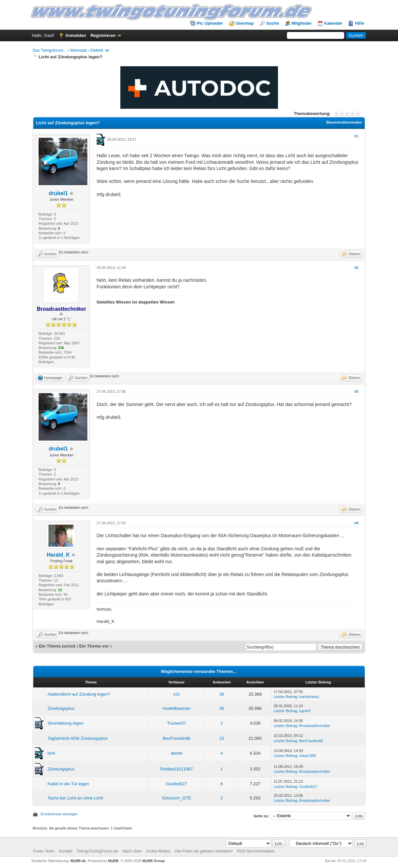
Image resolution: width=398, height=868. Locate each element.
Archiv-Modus (158, 851)
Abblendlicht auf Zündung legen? (79, 694)
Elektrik (97, 50)
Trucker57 (176, 723)
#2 (356, 268)
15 (222, 738)
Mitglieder (302, 23)
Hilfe (359, 23)
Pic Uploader (210, 23)
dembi (177, 753)
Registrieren (103, 35)
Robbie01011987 (177, 769)
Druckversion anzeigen (59, 814)
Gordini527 (177, 784)
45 (222, 708)
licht (51, 753)
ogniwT (305, 711)
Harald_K (58, 555)
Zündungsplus (61, 708)
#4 (356, 523)
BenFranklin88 (176, 738)
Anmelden (76, 35)
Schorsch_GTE (176, 798)
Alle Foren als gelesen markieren (204, 851)
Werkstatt (78, 50)
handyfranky (309, 697)
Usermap (245, 23)
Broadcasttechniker (315, 726)
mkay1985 (308, 756)
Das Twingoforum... (50, 50)
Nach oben (132, 851)
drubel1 (58, 193)
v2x (176, 694)
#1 (356, 136)
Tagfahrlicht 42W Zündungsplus (77, 738)
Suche (273, 23)
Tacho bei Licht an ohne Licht (75, 798)
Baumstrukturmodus (344, 122)
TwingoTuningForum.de (98, 851)
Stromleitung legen (65, 723)
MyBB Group (153, 861)
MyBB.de (78, 861)
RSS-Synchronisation (256, 851)
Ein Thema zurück (57, 646)
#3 (356, 391)
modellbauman (177, 708)
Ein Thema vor (94, 646)
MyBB (113, 861)
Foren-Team (44, 851)
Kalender (333, 23)
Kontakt (66, 851)
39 (222, 694)
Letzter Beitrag (286, 697)
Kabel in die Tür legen (68, 784)
